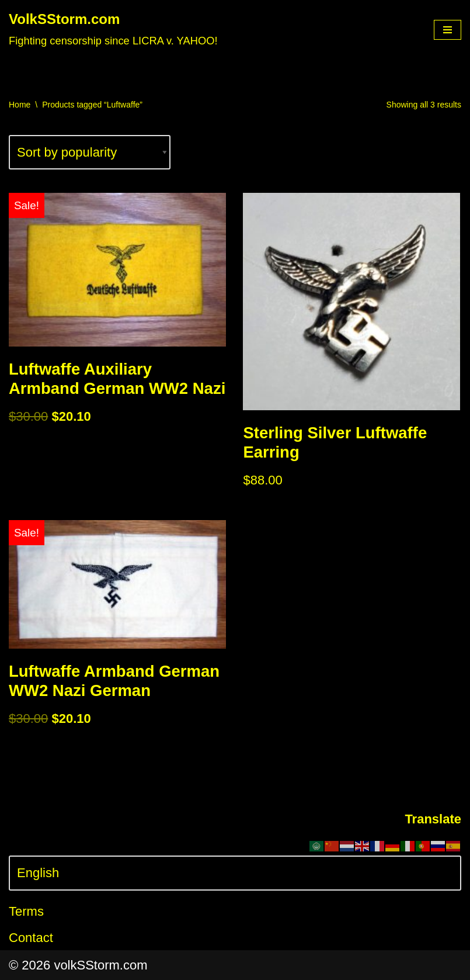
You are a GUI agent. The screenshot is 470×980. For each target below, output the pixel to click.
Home (20, 105)
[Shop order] (90, 152)
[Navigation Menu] (448, 30)
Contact (31, 938)
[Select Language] (235, 873)
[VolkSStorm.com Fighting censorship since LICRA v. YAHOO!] (113, 30)
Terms (26, 911)
